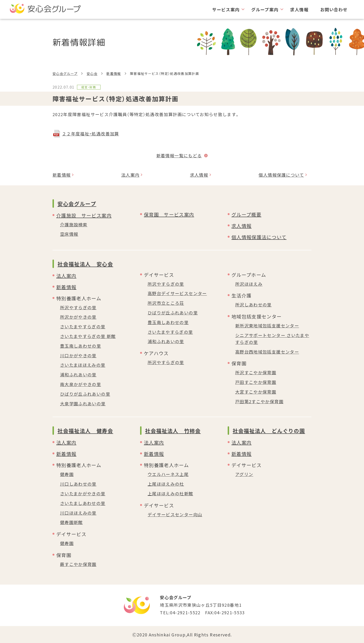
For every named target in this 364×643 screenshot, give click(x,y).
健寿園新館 (71, 522)
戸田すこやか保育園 (256, 382)
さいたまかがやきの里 (83, 493)
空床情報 (69, 234)
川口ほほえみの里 (78, 513)
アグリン (244, 474)
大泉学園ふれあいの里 (83, 403)
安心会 (92, 73)
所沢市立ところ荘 (166, 303)
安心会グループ (65, 73)
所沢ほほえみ (249, 284)
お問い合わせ (334, 9)
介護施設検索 (74, 224)
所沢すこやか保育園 (256, 372)
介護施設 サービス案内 (84, 215)
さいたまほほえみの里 (83, 365)
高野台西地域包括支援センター (267, 352)
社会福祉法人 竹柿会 (173, 431)
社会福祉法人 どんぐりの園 (269, 431)
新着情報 (114, 73)
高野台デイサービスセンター (177, 293)
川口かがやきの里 (78, 355)
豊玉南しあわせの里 (81, 346)
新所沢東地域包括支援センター (267, 326)
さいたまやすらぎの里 (83, 326)
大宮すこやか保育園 (256, 392)
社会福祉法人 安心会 (85, 264)
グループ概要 (246, 214)
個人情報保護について (281, 175)
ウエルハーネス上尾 (168, 474)
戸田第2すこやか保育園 (259, 401)
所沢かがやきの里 (78, 317)
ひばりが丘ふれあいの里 (85, 394)
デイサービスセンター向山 (175, 514)
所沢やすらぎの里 (78, 307)
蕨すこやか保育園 (78, 564)
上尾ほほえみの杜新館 (170, 493)
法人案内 (130, 175)
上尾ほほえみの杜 (166, 484)
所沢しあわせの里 (253, 305)
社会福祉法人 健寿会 (85, 431)
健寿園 (67, 474)
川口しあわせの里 (78, 484)
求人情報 (299, 9)
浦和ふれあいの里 (78, 374)
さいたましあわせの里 (83, 503)
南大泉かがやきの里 (81, 384)
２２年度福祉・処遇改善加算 (91, 134)
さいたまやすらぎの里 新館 (88, 336)
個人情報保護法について (259, 237)
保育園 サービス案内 (169, 214)
